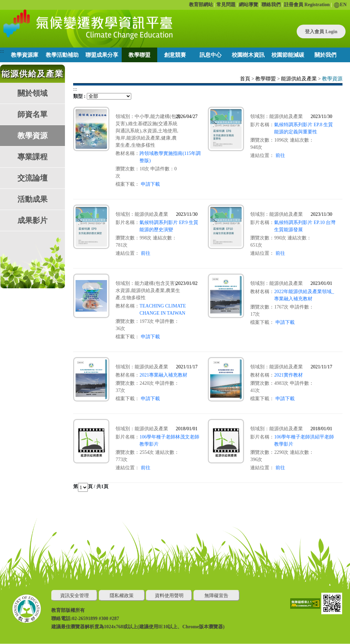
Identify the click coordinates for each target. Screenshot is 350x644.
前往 (280, 155)
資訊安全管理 (75, 596)
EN (340, 5)
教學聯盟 (139, 55)
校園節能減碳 (288, 55)
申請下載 (150, 184)
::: (2, 51)
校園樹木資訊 (248, 55)
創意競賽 (175, 55)
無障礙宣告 (216, 596)
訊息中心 (211, 55)
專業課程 (32, 157)
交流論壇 (32, 178)
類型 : (79, 96)
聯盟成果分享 (102, 55)
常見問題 (226, 5)
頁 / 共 (95, 487)
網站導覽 (248, 5)
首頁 (245, 79)
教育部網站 (201, 5)
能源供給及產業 (299, 79)
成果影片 (32, 220)
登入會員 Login (321, 32)
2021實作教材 (288, 375)
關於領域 (32, 93)
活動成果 (32, 199)
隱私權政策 (122, 596)
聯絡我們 (271, 5)
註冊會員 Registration (307, 5)
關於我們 (325, 55)
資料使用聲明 (169, 596)
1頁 (105, 487)
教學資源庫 (25, 55)
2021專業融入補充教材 (163, 375)
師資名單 (32, 114)
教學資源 (32, 136)
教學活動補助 (62, 55)
